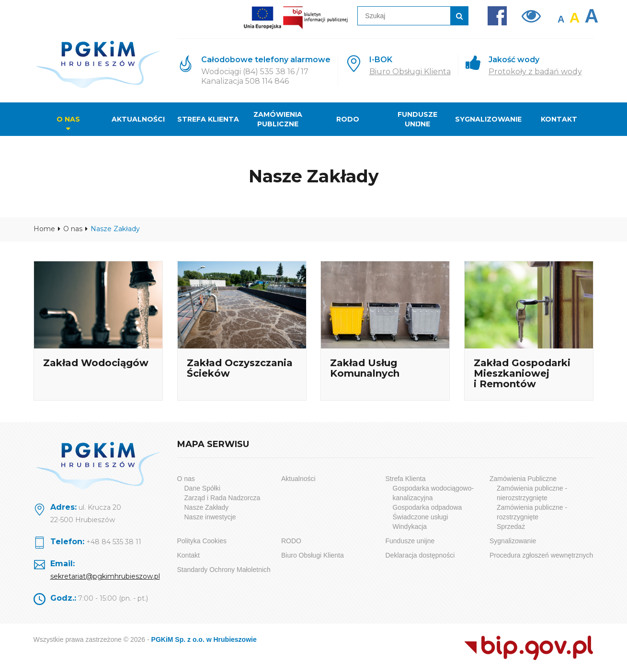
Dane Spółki (203, 488)
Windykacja (410, 526)
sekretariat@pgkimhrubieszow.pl (105, 576)
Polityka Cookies (202, 541)
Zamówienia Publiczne (278, 119)
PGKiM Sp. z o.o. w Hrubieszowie (204, 639)
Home (44, 229)
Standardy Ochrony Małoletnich (224, 570)
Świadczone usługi (421, 517)
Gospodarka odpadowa (427, 507)
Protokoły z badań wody (535, 72)
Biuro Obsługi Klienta (410, 72)
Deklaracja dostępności (420, 555)
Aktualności (138, 119)
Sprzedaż (511, 526)
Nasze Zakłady (207, 507)
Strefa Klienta (208, 119)
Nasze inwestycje (210, 517)
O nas (68, 119)
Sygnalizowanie (488, 119)
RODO (348, 119)
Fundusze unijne (417, 119)
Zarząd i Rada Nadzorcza (222, 498)
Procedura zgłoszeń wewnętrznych (541, 555)
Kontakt (559, 119)
